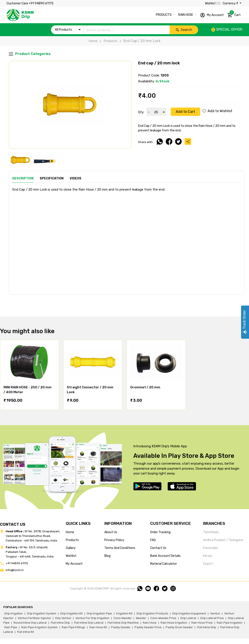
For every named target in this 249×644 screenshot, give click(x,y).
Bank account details (165, 556)
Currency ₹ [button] (231, 3)
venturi (215, 613)
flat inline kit (26, 632)
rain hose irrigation (174, 623)
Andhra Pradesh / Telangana (223, 540)
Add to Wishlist (217, 111)
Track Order (244, 322)
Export (208, 564)
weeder (141, 618)
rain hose (150, 623)
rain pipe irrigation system (39, 627)
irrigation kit (124, 613)
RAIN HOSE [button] (186, 15)
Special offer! (227, 29)
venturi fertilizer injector (34, 618)
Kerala (208, 556)
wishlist (71, 556)
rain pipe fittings (74, 627)
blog (107, 556)
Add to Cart (185, 112)
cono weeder (123, 618)
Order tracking (160, 532)
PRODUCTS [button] (164, 15)
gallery (71, 548)
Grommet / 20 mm (145, 387)
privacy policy (114, 540)
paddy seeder (121, 627)
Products (108, 41)
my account (74, 564)
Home (93, 41)
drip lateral (188, 618)
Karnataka (211, 548)
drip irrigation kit (71, 613)
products (72, 540)
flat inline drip (60, 623)
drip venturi (63, 618)
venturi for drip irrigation (92, 618)
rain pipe (11, 627)
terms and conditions (120, 548)
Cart (234, 14)
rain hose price (202, 623)
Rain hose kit (98, 627)
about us (111, 532)
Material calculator (164, 564)
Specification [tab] (52, 178)
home (70, 532)
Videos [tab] (76, 178)
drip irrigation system (42, 613)
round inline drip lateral (30, 623)
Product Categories (30, 54)
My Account (212, 15)
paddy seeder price (148, 627)
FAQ (153, 540)
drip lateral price (212, 618)
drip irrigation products (152, 613)
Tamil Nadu (211, 532)
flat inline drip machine (123, 623)
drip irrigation (14, 613)
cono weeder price (163, 618)
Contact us (158, 548)
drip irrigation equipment (189, 613)
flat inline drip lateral (89, 623)
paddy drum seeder (179, 627)
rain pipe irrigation (230, 623)
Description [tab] (23, 178)
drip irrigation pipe (99, 613)
